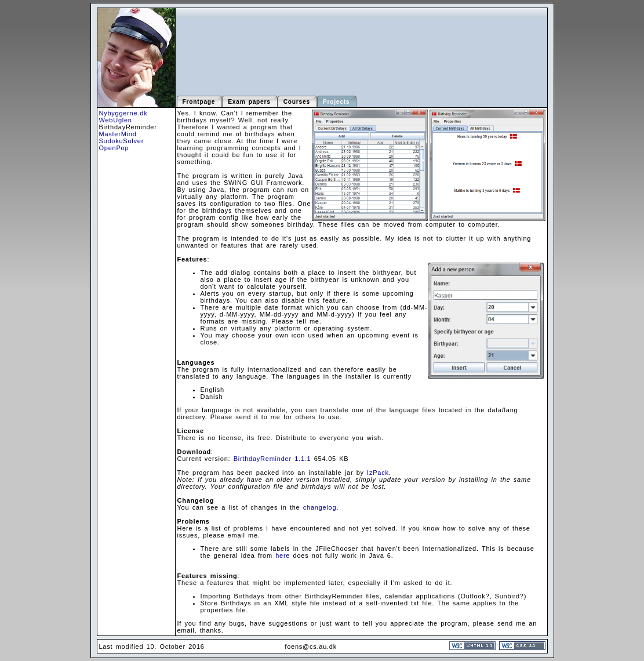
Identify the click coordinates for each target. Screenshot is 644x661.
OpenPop (114, 148)
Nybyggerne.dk (123, 113)
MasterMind (118, 134)
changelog (320, 507)
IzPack (378, 473)
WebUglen (116, 120)
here (283, 555)
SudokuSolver (122, 141)
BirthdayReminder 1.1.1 (272, 459)
